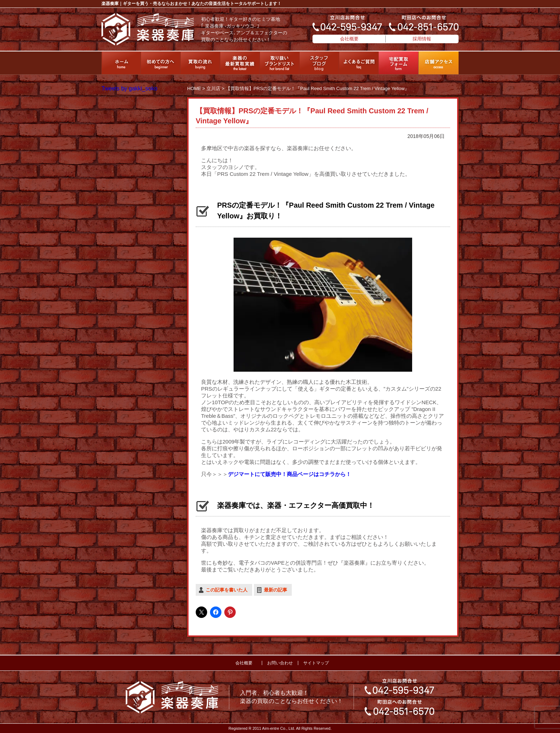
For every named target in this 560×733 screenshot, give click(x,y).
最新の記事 (276, 590)
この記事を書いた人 (227, 590)
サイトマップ (316, 663)
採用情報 (422, 39)
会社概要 (349, 39)
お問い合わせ (280, 663)
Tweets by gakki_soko (129, 88)
